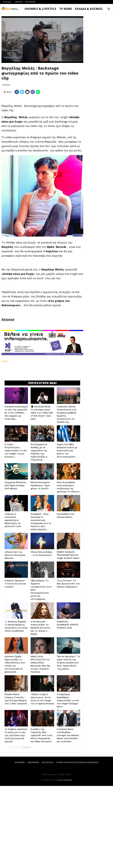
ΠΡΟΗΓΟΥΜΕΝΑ (13, 829)
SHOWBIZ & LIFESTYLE (40, 9)
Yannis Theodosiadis (65, 862)
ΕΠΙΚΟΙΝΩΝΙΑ (30, 2)
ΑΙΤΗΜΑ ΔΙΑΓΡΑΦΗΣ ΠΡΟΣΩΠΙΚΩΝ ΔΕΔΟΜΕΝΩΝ (77, 844)
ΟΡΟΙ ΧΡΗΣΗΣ (48, 844)
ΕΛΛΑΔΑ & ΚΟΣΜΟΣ (89, 9)
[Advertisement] (42, 117)
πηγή (5, 402)
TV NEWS (66, 9)
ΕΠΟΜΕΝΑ (27, 829)
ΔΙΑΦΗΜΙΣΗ (19, 2)
